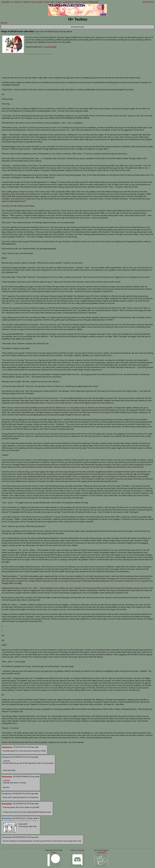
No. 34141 (35, 794)
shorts (84, 2)
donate (53, 852)
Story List (93, 2)
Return (4, 23)
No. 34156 (34, 818)
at (12, 2)
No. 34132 (67, 32)
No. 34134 (35, 757)
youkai (59, 2)
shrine (47, 2)
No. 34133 (35, 747)
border (40, 2)
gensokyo (6, 2)
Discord (81, 850)
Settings (146, 2)
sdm (53, 2)
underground (68, 2)
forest (33, 2)
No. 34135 (36, 777)
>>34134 (6, 780)
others (78, 2)
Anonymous (7, 747)
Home (152, 2)
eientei (27, 2)
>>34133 (6, 761)
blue (17, 2)
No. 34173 (35, 837)
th (22, 2)
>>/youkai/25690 (50, 47)
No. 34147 (35, 804)
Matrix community (103, 851)
